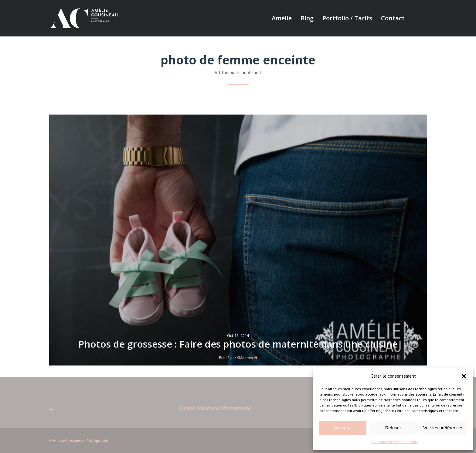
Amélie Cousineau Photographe (215, 408)
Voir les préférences (443, 428)
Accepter (343, 428)
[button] (464, 376)
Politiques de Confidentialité (395, 442)
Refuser (393, 428)
